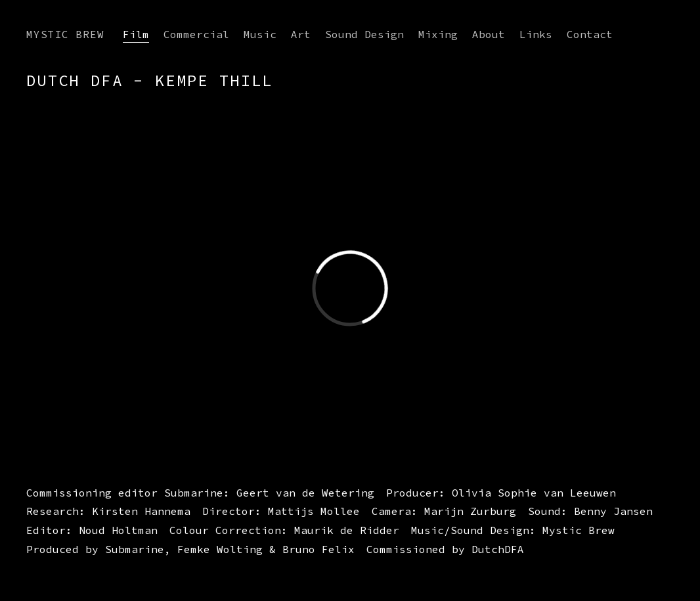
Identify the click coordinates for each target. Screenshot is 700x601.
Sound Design (364, 34)
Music (260, 34)
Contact (590, 34)
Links (536, 34)
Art (301, 34)
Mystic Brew (65, 34)
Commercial (196, 34)
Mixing (438, 34)
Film (136, 34)
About (489, 34)
